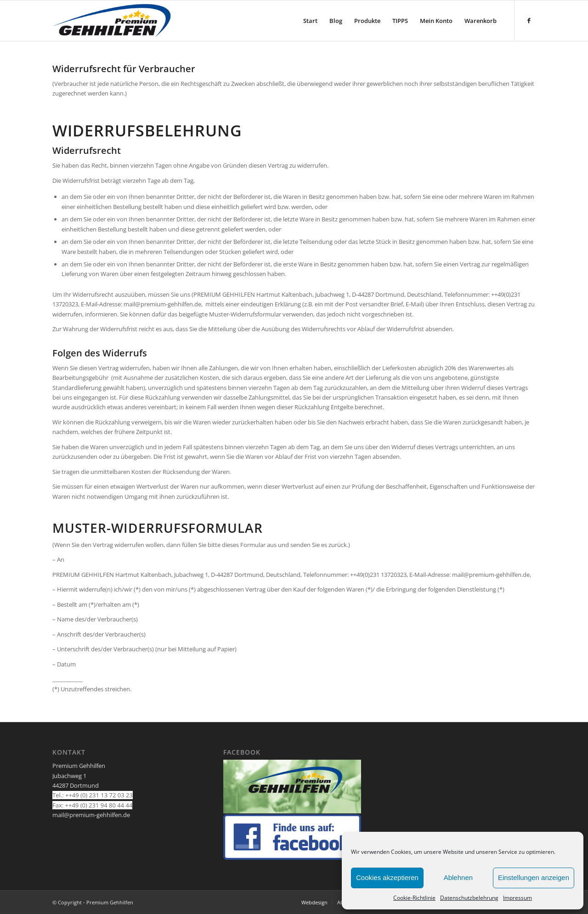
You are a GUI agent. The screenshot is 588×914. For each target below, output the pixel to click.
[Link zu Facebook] (529, 20)
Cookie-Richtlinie (414, 898)
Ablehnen (458, 877)
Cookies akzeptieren (387, 877)
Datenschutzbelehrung (469, 898)
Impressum (517, 898)
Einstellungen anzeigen (534, 877)
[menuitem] (310, 21)
